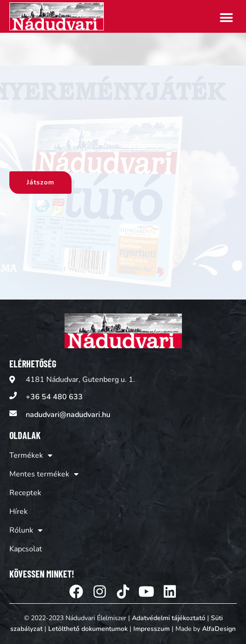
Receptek (25, 493)
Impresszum (152, 629)
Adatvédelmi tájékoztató (169, 618)
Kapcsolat (26, 549)
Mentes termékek (44, 474)
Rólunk (26, 530)
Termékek (31, 455)
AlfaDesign (219, 629)
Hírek (18, 512)
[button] (226, 18)
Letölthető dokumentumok (88, 629)
